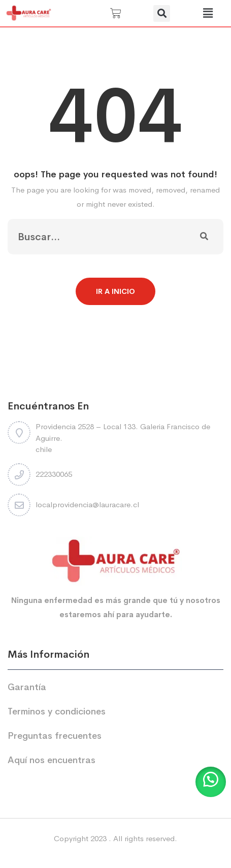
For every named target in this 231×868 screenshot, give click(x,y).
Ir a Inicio (115, 291)
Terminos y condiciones (57, 711)
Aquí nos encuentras (52, 760)
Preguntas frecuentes (55, 736)
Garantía (27, 687)
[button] (162, 13)
